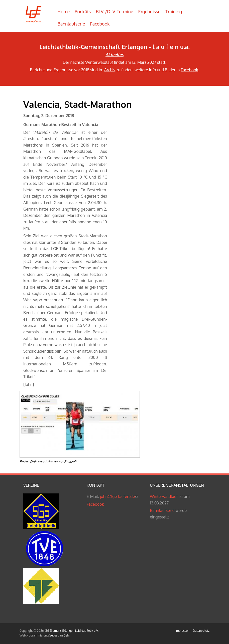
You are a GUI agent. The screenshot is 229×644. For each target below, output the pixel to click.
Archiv (110, 70)
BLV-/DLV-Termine (114, 12)
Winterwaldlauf (99, 62)
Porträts (83, 12)
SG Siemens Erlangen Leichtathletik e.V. (72, 631)
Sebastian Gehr (60, 635)
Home (64, 12)
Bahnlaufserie (71, 24)
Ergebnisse (149, 12)
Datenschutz (201, 631)
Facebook (100, 24)
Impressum (183, 631)
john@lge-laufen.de (119, 496)
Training (174, 12)
